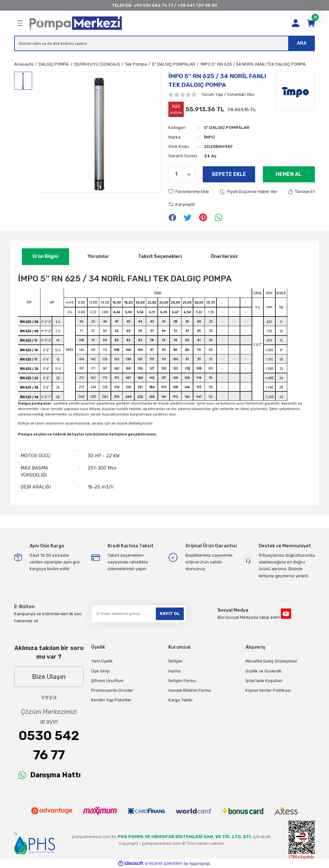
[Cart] (311, 23)
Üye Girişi (100, 671)
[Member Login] (296, 23)
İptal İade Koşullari (264, 681)
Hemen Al (289, 174)
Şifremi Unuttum (107, 681)
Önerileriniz (224, 256)
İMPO (209, 137)
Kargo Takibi (180, 700)
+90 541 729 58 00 (197, 5)
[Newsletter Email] (139, 614)
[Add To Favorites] (189, 192)
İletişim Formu (182, 681)
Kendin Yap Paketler (111, 700)
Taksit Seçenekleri (160, 256)
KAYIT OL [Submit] (170, 613)
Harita (174, 671)
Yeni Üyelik (102, 661)
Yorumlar (98, 256)
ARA (302, 43)
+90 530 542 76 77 (153, 5)
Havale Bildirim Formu (190, 690)
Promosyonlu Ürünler (112, 690)
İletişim (175, 661)
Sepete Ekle (229, 174)
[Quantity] (182, 174)
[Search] (164, 43)
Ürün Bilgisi (45, 256)
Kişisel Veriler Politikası (268, 690)
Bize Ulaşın (49, 677)
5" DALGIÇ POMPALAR (227, 128)
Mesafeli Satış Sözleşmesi (271, 661)
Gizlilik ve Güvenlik (263, 671)
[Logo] (76, 23)
